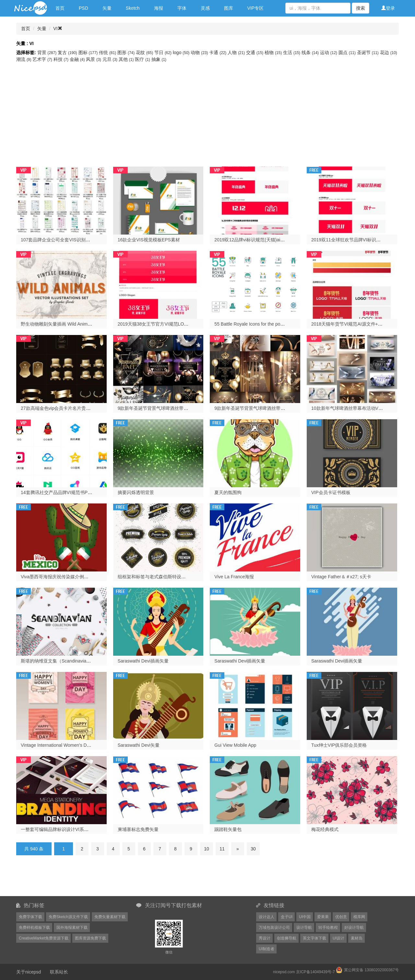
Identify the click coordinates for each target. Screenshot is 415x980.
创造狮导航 (287, 938)
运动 (329, 52)
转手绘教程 (328, 928)
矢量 (107, 8)
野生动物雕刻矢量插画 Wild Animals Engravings (69, 324)
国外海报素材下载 (72, 928)
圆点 (348, 52)
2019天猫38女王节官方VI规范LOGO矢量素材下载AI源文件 (177, 324)
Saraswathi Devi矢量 (139, 745)
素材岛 (357, 938)
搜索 (361, 8)
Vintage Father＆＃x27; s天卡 (341, 577)
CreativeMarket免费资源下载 (44, 938)
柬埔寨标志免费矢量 (138, 829)
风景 (94, 59)
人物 (237, 52)
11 (222, 849)
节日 (164, 52)
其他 (127, 59)
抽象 (159, 59)
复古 (68, 52)
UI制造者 (267, 949)
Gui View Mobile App (235, 745)
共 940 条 (34, 849)
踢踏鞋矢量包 (228, 829)
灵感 (205, 8)
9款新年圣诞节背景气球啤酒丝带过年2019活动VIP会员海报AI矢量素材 (189, 408)
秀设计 (265, 938)
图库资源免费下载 (90, 938)
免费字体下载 (30, 917)
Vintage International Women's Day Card (62, 745)
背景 (48, 52)
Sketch (133, 8)
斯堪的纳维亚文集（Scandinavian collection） (67, 661)
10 (207, 849)
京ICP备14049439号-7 (315, 972)
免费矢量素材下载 (110, 917)
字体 (182, 8)
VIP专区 (256, 8)
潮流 (24, 59)
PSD (83, 8)
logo (182, 52)
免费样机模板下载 (34, 928)
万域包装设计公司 (274, 928)
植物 (274, 52)
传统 (108, 52)
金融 (78, 59)
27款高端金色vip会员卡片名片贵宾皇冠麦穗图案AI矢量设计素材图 (87, 408)
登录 (388, 8)
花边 (389, 52)
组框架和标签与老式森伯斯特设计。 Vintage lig (165, 577)
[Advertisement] (207, 111)
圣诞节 (368, 52)
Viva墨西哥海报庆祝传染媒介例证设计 (59, 577)
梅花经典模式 (325, 829)
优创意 (341, 917)
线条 (311, 52)
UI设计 (338, 938)
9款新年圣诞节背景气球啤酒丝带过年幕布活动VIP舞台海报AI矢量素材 (285, 408)
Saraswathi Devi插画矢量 (143, 661)
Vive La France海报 (234, 577)
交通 (255, 52)
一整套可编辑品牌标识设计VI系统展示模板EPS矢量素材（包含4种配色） (95, 829)
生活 (292, 52)
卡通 (218, 52)
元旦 (111, 59)
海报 (159, 8)
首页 (60, 8)
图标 (89, 52)
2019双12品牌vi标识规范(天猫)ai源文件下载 (259, 240)
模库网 (359, 917)
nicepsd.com (284, 972)
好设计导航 (354, 928)
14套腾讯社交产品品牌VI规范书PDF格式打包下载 (71, 492)
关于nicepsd (29, 972)
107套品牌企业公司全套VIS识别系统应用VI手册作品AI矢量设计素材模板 (94, 240)
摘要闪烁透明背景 (136, 492)
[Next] (238, 849)
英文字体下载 (314, 938)
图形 (127, 52)
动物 (200, 52)
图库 (229, 8)
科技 (62, 59)
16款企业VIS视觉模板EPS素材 (149, 240)
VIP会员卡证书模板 (331, 492)
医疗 (143, 59)
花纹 (145, 52)
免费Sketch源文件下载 (68, 917)
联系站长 (59, 972)
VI (58, 29)
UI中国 (305, 917)
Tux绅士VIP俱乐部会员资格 (339, 745)
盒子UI (287, 917)
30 (253, 849)
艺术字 (43, 59)
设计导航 (304, 928)
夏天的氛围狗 (228, 492)
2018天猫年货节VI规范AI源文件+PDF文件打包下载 (363, 324)
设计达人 (267, 917)
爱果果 (323, 917)
